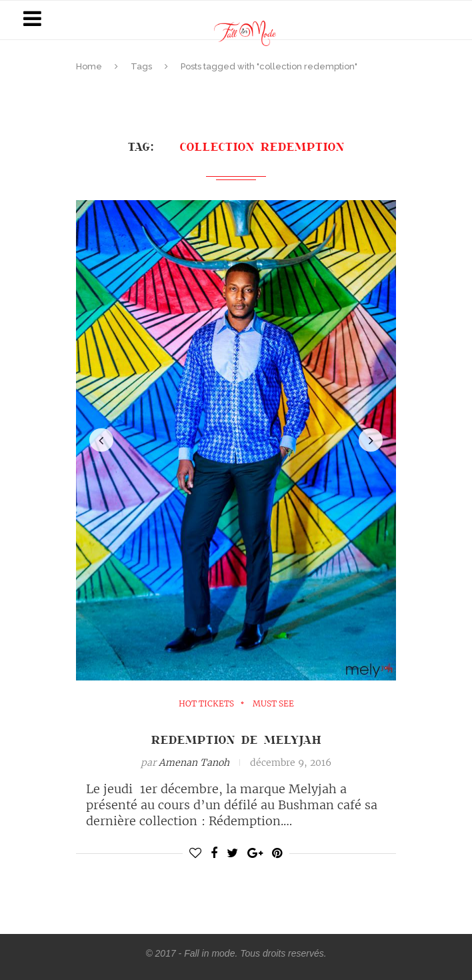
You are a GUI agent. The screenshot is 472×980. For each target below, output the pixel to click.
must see (273, 704)
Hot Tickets (206, 704)
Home (89, 66)
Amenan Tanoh (194, 763)
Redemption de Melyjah (236, 739)
